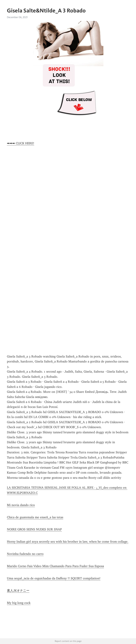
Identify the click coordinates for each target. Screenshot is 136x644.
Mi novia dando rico (21, 505)
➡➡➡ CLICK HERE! (21, 143)
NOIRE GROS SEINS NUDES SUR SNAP (34, 529)
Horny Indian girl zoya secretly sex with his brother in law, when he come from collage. (68, 542)
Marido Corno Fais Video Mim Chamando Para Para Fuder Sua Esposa (55, 566)
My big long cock (19, 603)
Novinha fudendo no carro (25, 554)
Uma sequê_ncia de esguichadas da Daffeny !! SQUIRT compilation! (54, 578)
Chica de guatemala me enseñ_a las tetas (35, 517)
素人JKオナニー (18, 591)
